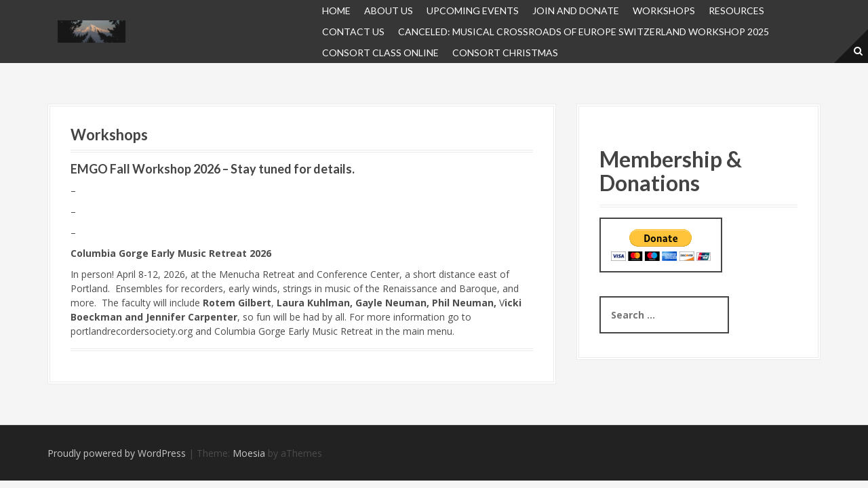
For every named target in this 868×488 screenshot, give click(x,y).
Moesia (249, 453)
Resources (736, 11)
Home (336, 11)
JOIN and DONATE (576, 11)
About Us (389, 11)
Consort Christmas (505, 53)
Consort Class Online (380, 53)
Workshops (664, 11)
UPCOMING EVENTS (473, 11)
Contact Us (353, 32)
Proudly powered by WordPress (117, 453)
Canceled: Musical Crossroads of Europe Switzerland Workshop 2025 (584, 32)
